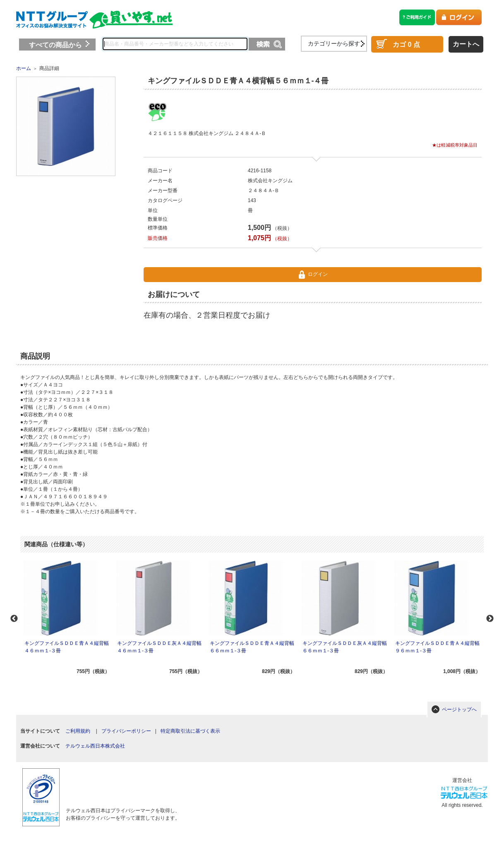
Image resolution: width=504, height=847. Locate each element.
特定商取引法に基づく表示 (190, 731)
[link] (120, 783)
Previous (14, 619)
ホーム (24, 68)
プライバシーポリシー (126, 731)
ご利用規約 (78, 731)
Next (490, 619)
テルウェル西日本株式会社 (95, 746)
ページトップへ (459, 709)
